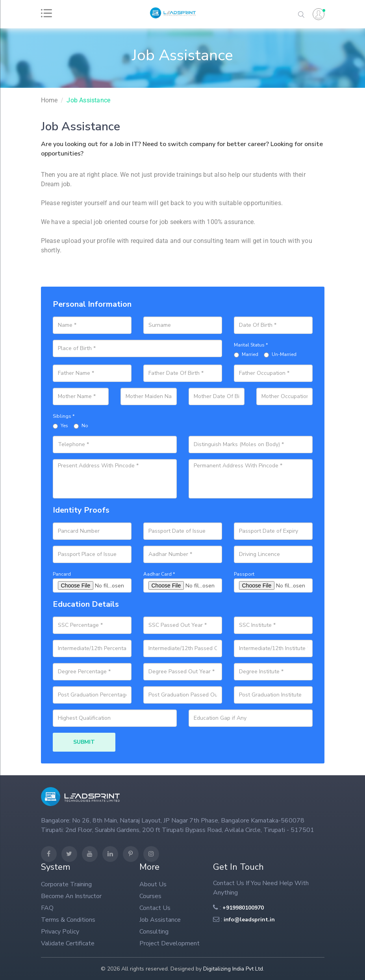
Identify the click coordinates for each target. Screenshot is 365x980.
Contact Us (155, 908)
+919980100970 (243, 908)
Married (246, 354)
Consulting (154, 932)
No (81, 426)
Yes (60, 426)
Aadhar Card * (159, 574)
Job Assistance (88, 100)
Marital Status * (251, 345)
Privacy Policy (60, 932)
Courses (150, 896)
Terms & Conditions (68, 920)
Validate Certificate (68, 943)
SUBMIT (84, 742)
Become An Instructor (71, 896)
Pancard (62, 574)
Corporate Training (66, 884)
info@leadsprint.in (249, 920)
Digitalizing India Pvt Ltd (233, 969)
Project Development (170, 943)
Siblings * (64, 416)
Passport (244, 574)
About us (153, 884)
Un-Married (280, 354)
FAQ (47, 908)
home (49, 100)
